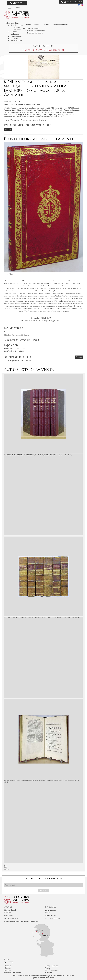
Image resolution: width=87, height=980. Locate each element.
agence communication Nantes (43, 978)
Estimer (27, 25)
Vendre (37, 25)
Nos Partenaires (16, 36)
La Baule (18, 30)
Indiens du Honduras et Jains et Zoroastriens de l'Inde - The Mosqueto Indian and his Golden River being (42, 781)
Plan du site (58, 976)
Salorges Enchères (52, 966)
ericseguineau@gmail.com (51, 321)
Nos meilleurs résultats (36, 31)
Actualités (14, 38)
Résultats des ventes (35, 33)
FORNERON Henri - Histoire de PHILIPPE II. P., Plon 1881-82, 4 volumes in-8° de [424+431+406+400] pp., (38, 455)
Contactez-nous (16, 41)
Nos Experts (14, 34)
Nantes (17, 27)
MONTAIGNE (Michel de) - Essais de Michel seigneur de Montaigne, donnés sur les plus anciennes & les (42, 618)
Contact (17, 3)
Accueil (8, 966)
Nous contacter (71, 2)
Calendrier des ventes (60, 25)
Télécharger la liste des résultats (18, 360)
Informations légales (45, 976)
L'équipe (13, 32)
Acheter (45, 25)
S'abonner (43, 890)
